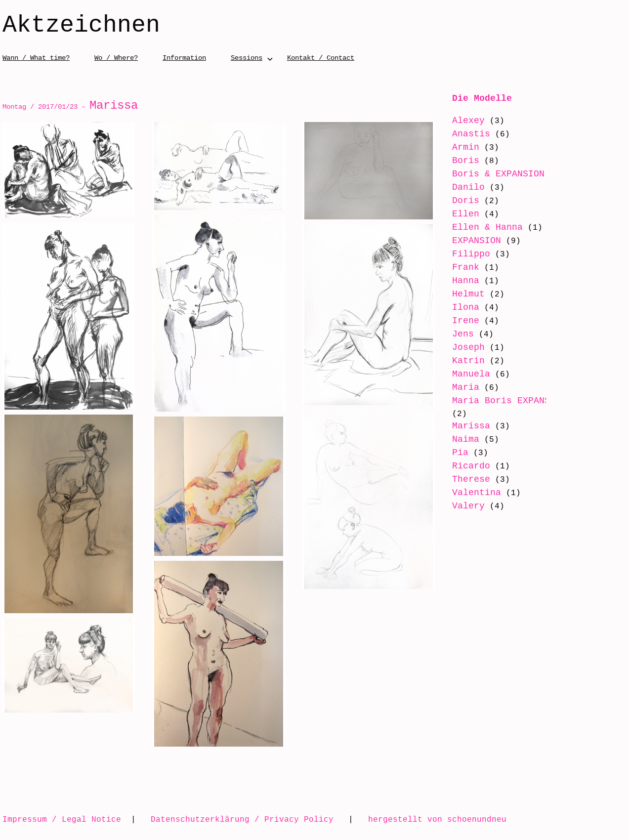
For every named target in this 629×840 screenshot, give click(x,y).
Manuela (471, 374)
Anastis (471, 134)
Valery (468, 506)
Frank (466, 267)
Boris (466, 161)
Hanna (466, 281)
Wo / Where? (116, 58)
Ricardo (471, 466)
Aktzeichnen (81, 26)
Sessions (247, 58)
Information (184, 58)
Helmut (468, 294)
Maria (466, 387)
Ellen (466, 214)
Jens (463, 334)
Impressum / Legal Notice (62, 819)
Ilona (466, 307)
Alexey (468, 121)
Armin (466, 147)
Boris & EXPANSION (498, 174)
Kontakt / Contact (321, 58)
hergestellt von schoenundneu (437, 819)
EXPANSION (477, 241)
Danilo (468, 187)
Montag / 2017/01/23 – (70, 106)
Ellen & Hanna (487, 227)
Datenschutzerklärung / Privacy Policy (242, 819)
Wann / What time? (36, 58)
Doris (466, 201)
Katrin (468, 361)
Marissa (471, 426)
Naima (466, 439)
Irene (466, 321)
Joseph (468, 347)
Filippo (471, 254)
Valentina (477, 493)
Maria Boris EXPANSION (509, 401)
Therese (471, 479)
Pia (460, 453)
